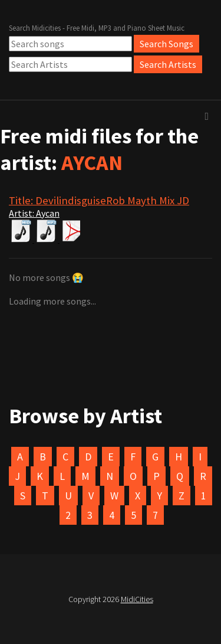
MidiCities (137, 599)
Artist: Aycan (34, 213)
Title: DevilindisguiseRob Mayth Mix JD (99, 200)
